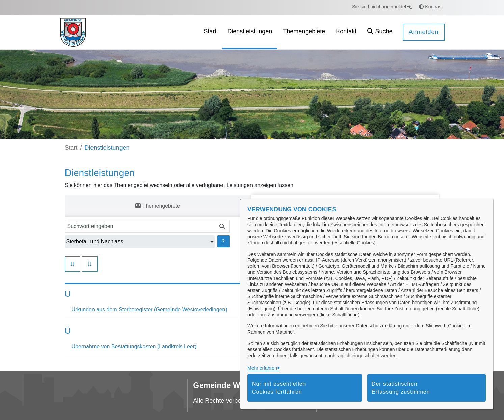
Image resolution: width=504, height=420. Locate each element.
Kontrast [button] (431, 7)
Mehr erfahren (262, 368)
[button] (380, 32)
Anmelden (423, 32)
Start (71, 148)
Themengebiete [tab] (157, 206)
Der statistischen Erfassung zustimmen (401, 388)
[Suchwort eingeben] (140, 226)
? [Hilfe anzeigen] (223, 242)
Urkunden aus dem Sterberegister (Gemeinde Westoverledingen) (149, 309)
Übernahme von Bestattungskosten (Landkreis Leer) (134, 347)
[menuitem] (210, 32)
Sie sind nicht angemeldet (382, 7)
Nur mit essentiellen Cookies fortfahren (279, 388)
